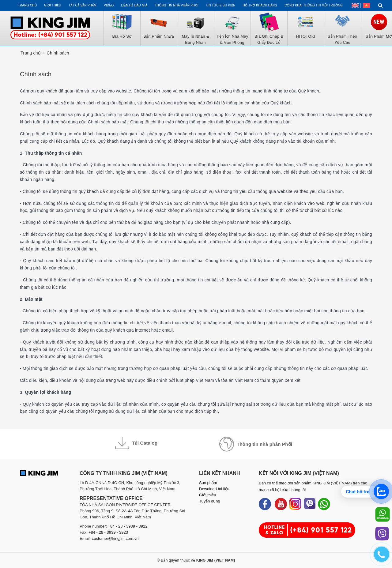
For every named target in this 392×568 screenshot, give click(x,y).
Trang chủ (27, 5)
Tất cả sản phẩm (83, 5)
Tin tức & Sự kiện (221, 5)
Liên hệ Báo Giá (134, 5)
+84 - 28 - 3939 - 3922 (128, 526)
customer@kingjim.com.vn (115, 538)
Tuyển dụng (210, 501)
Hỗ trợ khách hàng (260, 5)
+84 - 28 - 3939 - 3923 (108, 532)
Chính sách (36, 74)
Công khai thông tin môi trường (314, 5)
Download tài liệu (214, 489)
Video (109, 5)
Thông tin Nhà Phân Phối (176, 5)
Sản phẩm (208, 483)
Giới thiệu (53, 5)
